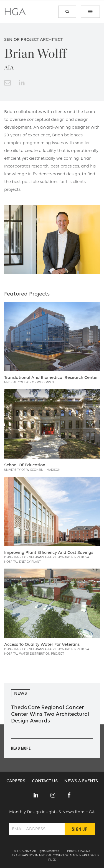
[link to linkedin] (22, 83)
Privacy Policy (79, 851)
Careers (16, 781)
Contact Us (45, 781)
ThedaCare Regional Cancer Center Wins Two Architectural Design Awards (50, 714)
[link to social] (36, 796)
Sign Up (80, 829)
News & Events (81, 781)
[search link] (67, 12)
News (21, 694)
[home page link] (15, 14)
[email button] (7, 83)
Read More (21, 748)
